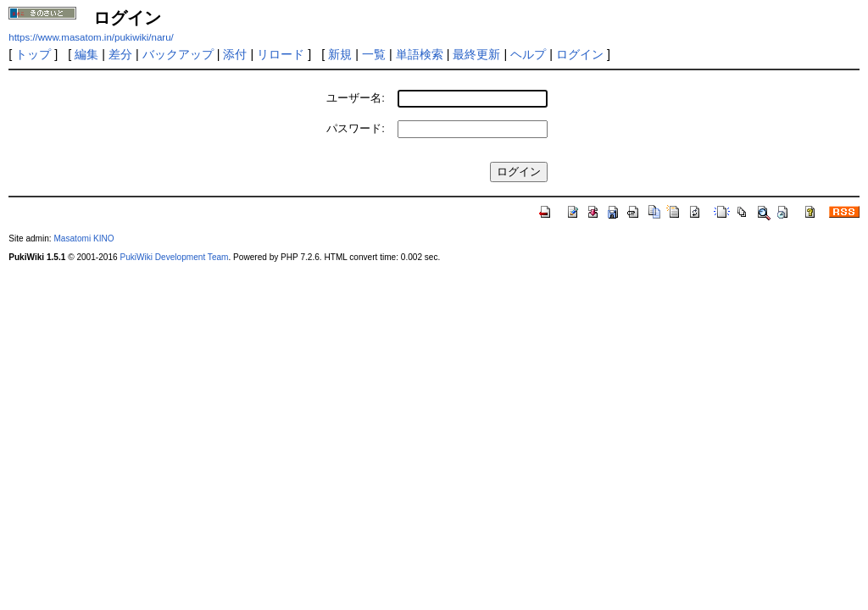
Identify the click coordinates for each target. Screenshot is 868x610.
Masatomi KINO (83, 238)
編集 (86, 54)
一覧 (374, 54)
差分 (120, 54)
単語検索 (420, 54)
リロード (281, 54)
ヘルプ (528, 54)
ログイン (580, 54)
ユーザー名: (356, 98)
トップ (33, 54)
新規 (340, 54)
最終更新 (476, 54)
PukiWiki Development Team (174, 257)
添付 (235, 54)
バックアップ (178, 54)
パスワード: (356, 128)
